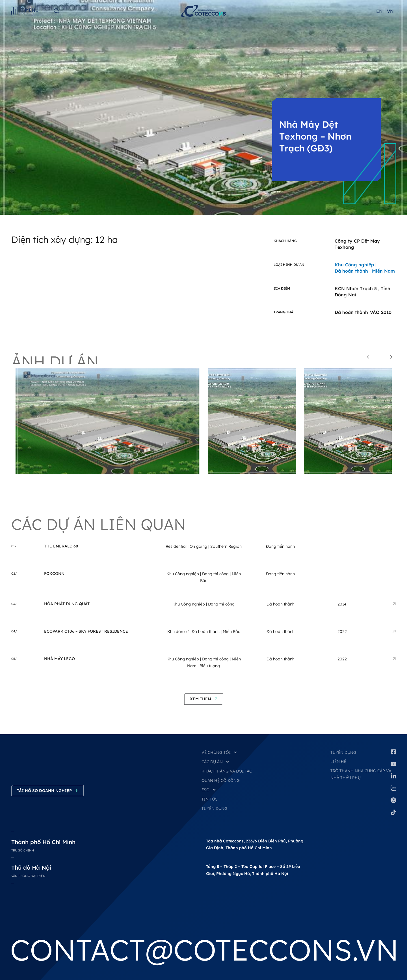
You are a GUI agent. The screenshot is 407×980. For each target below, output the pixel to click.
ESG (209, 790)
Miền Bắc (231, 632)
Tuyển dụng (343, 752)
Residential (176, 546)
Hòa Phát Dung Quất (67, 604)
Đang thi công (215, 574)
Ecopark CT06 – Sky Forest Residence (86, 631)
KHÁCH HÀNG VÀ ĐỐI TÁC (227, 771)
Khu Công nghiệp (183, 574)
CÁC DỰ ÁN (216, 762)
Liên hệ (338, 761)
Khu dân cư (178, 632)
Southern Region (226, 546)
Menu (32, 10)
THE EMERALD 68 (61, 546)
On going (198, 546)
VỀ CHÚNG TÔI (219, 752)
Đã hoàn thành (206, 632)
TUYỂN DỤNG (215, 808)
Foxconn (54, 574)
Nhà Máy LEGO (59, 659)
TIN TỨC (209, 799)
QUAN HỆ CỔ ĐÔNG (221, 780)
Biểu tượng (210, 666)
